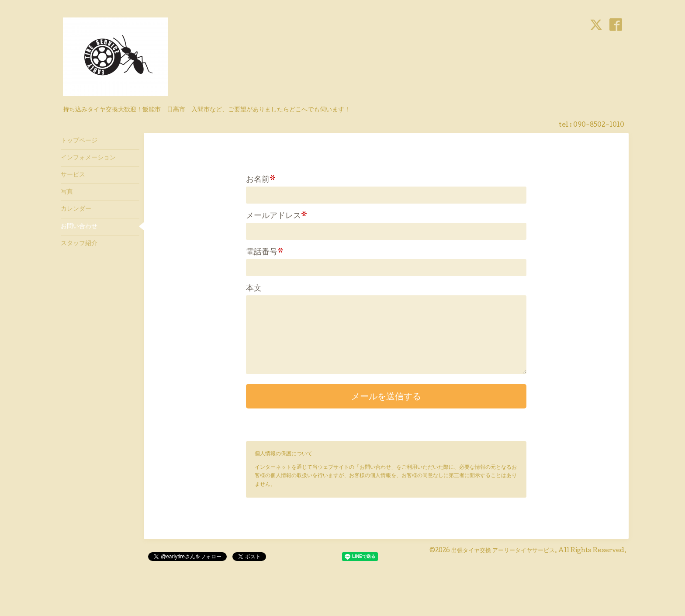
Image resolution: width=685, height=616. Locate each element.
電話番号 (265, 253)
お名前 (261, 180)
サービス (73, 175)
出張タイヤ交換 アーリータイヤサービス (503, 551)
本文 (254, 289)
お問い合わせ (79, 227)
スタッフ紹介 (79, 244)
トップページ (79, 141)
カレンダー (76, 209)
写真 (67, 192)
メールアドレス (277, 216)
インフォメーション (88, 158)
